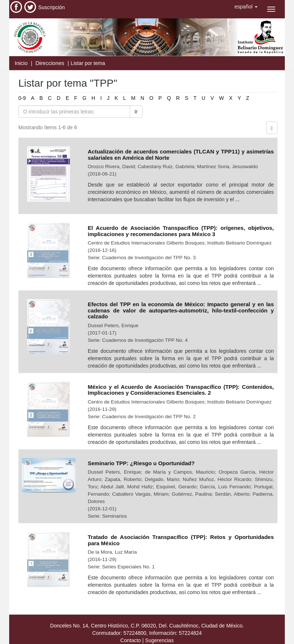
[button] (246, 7)
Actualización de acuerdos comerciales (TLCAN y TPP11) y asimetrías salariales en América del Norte (181, 155)
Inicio (21, 63)
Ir (136, 112)
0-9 (22, 98)
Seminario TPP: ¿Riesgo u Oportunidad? (141, 463)
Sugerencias (159, 640)
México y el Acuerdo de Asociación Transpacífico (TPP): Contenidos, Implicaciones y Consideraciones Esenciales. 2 (181, 390)
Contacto (130, 640)
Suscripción (51, 7)
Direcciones (50, 63)
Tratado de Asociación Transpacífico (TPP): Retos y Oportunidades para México (181, 540)
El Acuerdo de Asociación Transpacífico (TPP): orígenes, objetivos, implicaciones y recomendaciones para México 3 (181, 231)
